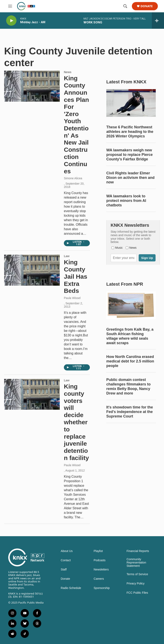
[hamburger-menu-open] (10, 6)
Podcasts (100, 560)
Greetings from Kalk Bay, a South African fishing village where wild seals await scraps (130, 336)
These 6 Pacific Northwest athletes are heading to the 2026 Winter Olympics (130, 132)
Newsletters (101, 570)
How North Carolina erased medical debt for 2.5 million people (130, 361)
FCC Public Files (137, 593)
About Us (67, 551)
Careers (99, 579)
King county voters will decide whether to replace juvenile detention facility (76, 422)
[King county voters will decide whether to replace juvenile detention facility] (32, 394)
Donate (147, 6)
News (68, 72)
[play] (11, 21)
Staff (64, 570)
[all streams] (158, 21)
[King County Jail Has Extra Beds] (32, 270)
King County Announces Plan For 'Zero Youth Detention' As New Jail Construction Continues (76, 125)
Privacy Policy (135, 584)
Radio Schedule (71, 588)
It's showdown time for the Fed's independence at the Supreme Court (130, 412)
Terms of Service (137, 574)
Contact (66, 560)
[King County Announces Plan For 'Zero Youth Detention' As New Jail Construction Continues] (32, 86)
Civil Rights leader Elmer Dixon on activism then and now (130, 178)
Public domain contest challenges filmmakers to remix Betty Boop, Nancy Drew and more (128, 386)
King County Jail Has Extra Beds (76, 276)
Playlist (98, 551)
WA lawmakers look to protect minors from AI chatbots (126, 201)
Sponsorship (102, 588)
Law (67, 256)
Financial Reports (138, 551)
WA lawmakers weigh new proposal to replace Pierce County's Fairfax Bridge (129, 155)
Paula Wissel (72, 298)
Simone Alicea (73, 178)
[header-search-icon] (125, 6)
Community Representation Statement (136, 563)
